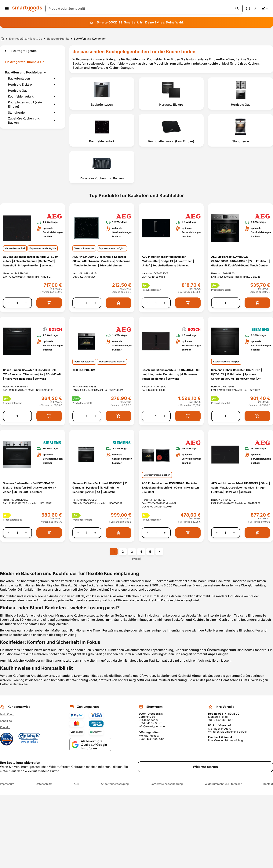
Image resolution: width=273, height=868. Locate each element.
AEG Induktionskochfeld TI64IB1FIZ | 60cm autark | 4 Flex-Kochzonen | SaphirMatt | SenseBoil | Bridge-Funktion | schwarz (31, 261)
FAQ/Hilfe (6, 721)
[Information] (248, 9)
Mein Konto (7, 714)
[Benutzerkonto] (256, 9)
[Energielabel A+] (146, 285)
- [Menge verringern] (9, 303)
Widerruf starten (205, 767)
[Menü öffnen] (7, 9)
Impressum (7, 784)
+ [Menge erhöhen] (26, 303)
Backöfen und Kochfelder (24, 72)
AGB (76, 784)
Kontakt (5, 727)
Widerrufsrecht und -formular (223, 784)
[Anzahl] (17, 303)
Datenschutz (44, 784)
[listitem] (102, 94)
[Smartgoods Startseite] (27, 8)
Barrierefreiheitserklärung (167, 784)
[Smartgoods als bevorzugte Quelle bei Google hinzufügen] (90, 745)
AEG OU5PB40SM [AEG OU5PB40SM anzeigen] (84, 370)
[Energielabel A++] (77, 399)
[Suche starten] (237, 9)
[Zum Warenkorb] (265, 9)
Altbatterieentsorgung (115, 784)
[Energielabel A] (7, 515)
